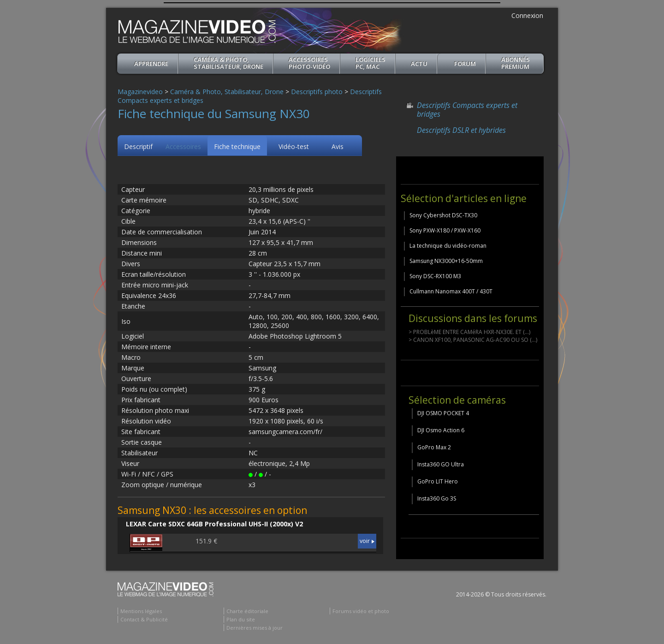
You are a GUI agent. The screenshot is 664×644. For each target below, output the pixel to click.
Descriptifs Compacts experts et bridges (467, 110)
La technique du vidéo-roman (448, 246)
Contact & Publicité (144, 619)
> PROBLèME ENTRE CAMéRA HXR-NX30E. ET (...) (469, 332)
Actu (419, 64)
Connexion (527, 15)
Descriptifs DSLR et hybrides (461, 130)
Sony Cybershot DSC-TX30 (443, 215)
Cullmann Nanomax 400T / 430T (451, 291)
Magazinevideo (140, 92)
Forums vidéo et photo (361, 611)
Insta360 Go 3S (437, 498)
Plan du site (241, 619)
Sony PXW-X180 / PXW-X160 (445, 230)
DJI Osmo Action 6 (441, 430)
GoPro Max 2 (434, 447)
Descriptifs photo (317, 92)
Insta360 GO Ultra (441, 464)
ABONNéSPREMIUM (516, 63)
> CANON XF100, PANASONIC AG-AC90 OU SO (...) (473, 340)
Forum (465, 64)
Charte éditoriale (247, 611)
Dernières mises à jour (255, 628)
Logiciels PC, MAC (371, 63)
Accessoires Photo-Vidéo (309, 63)
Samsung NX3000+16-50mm (446, 261)
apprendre (151, 64)
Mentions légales (141, 611)
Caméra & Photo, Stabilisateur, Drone (228, 63)
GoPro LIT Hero (438, 481)
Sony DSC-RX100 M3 (435, 276)
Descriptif (138, 146)
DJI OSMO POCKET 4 (443, 413)
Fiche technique (237, 146)
